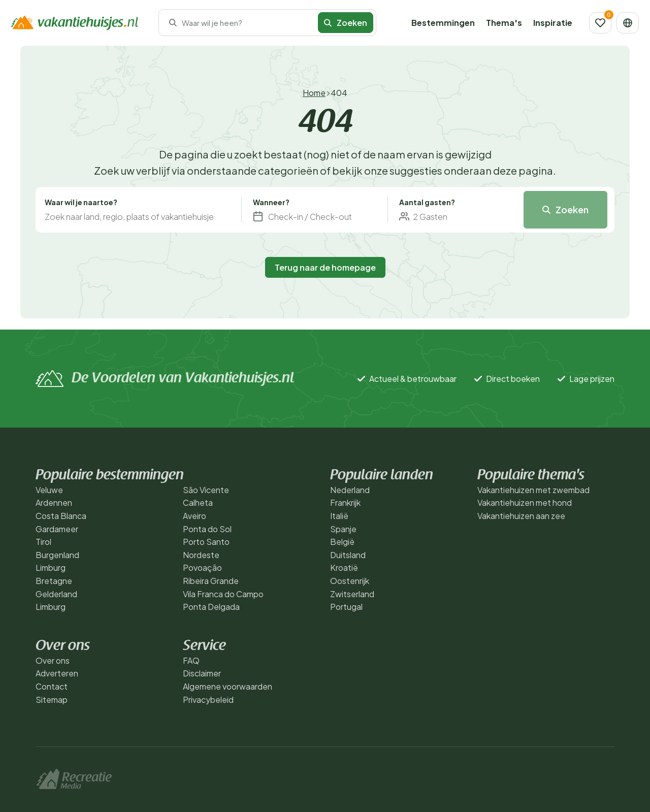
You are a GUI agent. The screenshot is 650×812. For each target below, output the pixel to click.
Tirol (43, 542)
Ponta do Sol (207, 529)
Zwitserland (352, 594)
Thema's (504, 23)
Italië (339, 516)
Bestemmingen (443, 23)
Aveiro (194, 516)
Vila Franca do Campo (223, 594)
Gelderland (56, 594)
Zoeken (346, 23)
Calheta (198, 502)
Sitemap (52, 700)
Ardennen (54, 502)
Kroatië (344, 567)
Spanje (343, 529)
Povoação (202, 567)
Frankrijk (345, 502)
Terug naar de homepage (325, 267)
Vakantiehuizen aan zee (521, 516)
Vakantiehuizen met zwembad (533, 490)
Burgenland (57, 555)
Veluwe (49, 490)
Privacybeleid (208, 700)
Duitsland (348, 555)
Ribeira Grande (211, 581)
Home (314, 93)
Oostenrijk (350, 581)
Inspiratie (553, 23)
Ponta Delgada (211, 607)
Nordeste (201, 555)
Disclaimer (202, 673)
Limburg (51, 567)
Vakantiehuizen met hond (525, 502)
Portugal (346, 607)
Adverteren (57, 673)
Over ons (53, 660)
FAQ (191, 660)
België (342, 542)
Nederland (350, 490)
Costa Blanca (61, 516)
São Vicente (206, 490)
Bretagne (54, 581)
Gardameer (57, 529)
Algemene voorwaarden (227, 686)
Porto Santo (206, 542)
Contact (52, 686)
